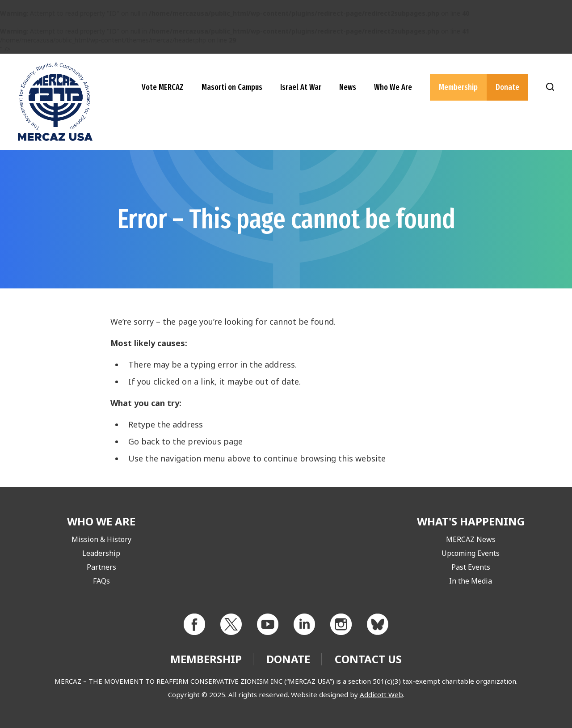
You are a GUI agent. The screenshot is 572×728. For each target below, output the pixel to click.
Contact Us (368, 659)
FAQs (101, 581)
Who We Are (393, 87)
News (348, 87)
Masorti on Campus (232, 87)
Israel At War (301, 87)
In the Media (471, 581)
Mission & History (101, 539)
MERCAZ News (471, 539)
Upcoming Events (471, 553)
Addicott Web (381, 694)
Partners (101, 567)
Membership (458, 87)
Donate (507, 87)
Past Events (471, 567)
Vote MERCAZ (163, 87)
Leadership (101, 553)
